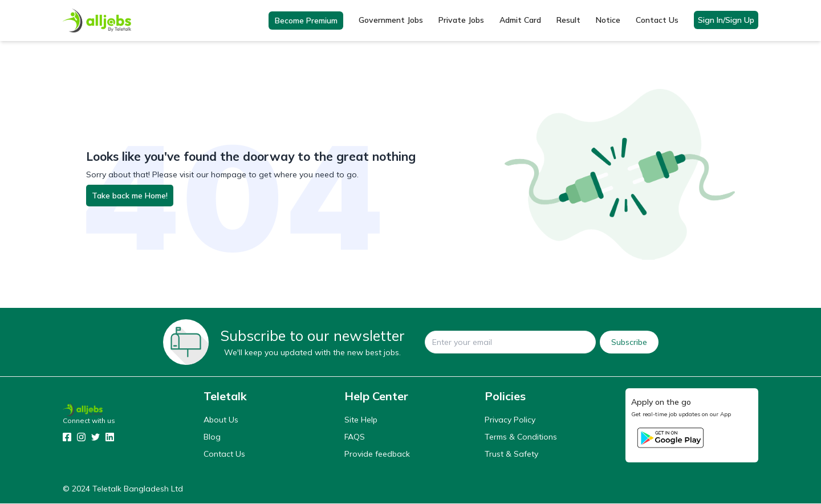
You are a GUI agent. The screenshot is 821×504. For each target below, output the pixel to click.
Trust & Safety (511, 454)
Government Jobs (391, 21)
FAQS (355, 437)
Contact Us (657, 21)
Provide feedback (377, 454)
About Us (221, 420)
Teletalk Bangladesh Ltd (138, 489)
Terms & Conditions (521, 437)
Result (568, 21)
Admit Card (520, 21)
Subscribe (629, 343)
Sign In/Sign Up (726, 21)
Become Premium (306, 21)
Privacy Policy (510, 420)
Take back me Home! (130, 196)
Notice (608, 21)
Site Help (361, 420)
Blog (212, 437)
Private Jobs (461, 21)
